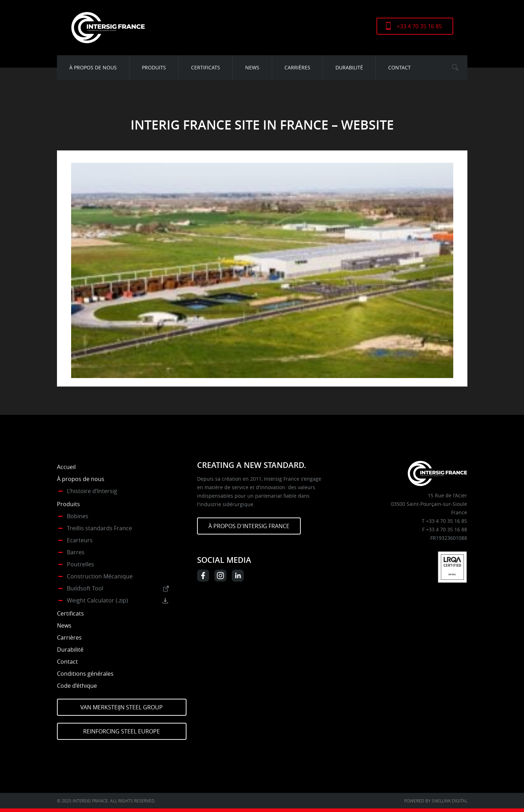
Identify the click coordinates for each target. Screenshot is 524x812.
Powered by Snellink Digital (436, 801)
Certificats (206, 67)
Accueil (66, 467)
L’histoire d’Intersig (92, 491)
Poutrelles (80, 564)
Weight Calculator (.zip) (97, 600)
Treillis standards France (99, 528)
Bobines (78, 516)
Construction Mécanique (100, 576)
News (252, 67)
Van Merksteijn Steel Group (122, 707)
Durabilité (349, 67)
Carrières (297, 67)
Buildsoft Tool (85, 588)
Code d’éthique (77, 686)
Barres (76, 552)
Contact (399, 67)
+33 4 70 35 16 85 (419, 26)
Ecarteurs (80, 540)
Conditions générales (85, 674)
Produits (154, 67)
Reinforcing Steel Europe (122, 731)
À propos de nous (93, 67)
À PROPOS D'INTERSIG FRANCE (249, 526)
